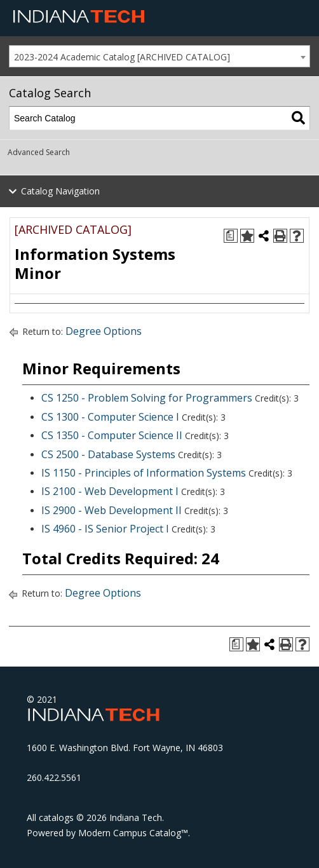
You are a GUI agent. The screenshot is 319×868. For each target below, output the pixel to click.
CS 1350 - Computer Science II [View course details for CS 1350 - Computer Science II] (112, 435)
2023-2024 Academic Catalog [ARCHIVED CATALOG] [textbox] (122, 57)
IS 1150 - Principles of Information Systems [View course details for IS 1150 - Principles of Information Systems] (144, 473)
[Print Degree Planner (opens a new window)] (231, 236)
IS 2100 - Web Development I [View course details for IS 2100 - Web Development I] (110, 491)
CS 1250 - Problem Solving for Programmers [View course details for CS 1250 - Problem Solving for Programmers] (147, 398)
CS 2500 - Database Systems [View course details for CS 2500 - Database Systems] (108, 454)
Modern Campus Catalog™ (133, 833)
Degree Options (104, 331)
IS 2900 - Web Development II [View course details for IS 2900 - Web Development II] (112, 510)
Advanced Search (39, 152)
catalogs (56, 817)
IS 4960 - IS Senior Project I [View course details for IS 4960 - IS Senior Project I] (105, 529)
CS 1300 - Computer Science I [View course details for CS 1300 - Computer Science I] (110, 417)
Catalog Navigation (60, 191)
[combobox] (159, 56)
